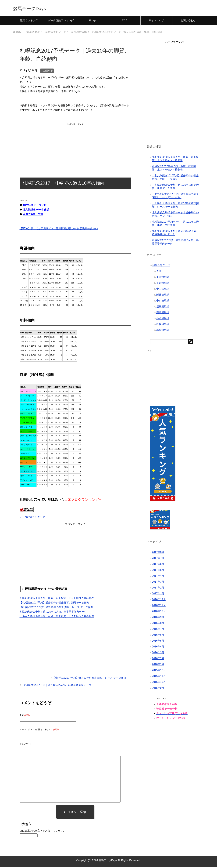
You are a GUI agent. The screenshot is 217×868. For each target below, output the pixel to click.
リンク (93, 21)
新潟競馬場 (163, 313)
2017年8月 (158, 553)
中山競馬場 (163, 290)
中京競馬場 (163, 302)
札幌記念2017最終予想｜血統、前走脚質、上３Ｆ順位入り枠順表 (57, 599)
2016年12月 (159, 600)
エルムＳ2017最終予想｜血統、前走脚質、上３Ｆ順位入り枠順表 (57, 617)
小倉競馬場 (163, 319)
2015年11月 (159, 677)
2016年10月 (159, 612)
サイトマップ (156, 21)
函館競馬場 (163, 331)
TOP (28, 33)
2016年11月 (159, 606)
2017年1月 (158, 594)
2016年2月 (158, 659)
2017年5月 (158, 571)
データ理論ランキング (61, 21)
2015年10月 (159, 683)
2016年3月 (158, 653)
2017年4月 (158, 577)
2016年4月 (158, 648)
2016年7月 (158, 630)
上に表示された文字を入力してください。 (44, 832)
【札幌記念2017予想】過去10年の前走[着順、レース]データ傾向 (56, 608)
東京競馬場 (163, 278)
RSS (125, 21)
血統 (159, 272)
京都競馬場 (163, 284)
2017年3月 (158, 583)
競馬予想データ (161, 266)
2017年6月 (158, 565)
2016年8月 (158, 624)
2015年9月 (158, 689)
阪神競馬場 (163, 296)
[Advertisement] (75, 147)
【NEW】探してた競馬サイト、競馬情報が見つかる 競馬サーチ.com (59, 229)
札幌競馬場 (47, 72)
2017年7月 (158, 559)
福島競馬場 (163, 307)
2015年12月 (159, 671)
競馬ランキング (29, 21)
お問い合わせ (188, 21)
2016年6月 (158, 636)
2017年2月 (158, 589)
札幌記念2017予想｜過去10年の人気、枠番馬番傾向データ (53, 613)
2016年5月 (158, 642)
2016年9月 (158, 618)
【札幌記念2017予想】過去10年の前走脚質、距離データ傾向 (54, 604)
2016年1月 (158, 665)
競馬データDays (34, 9)
